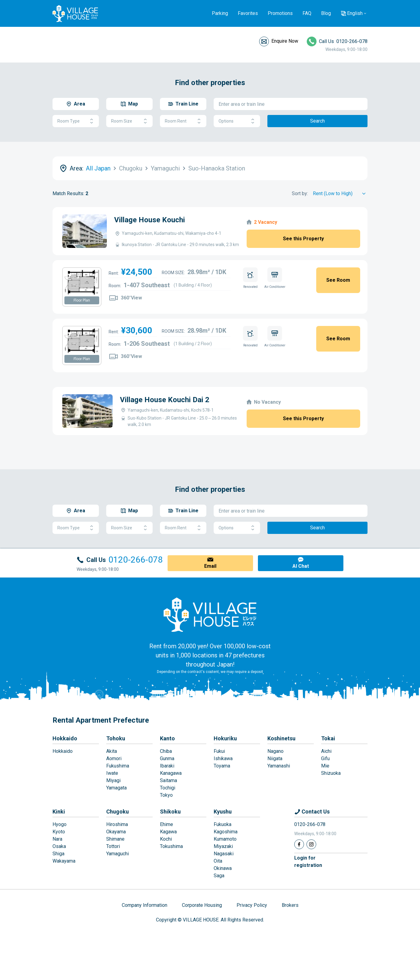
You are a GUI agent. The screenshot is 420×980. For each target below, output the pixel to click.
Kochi (166, 839)
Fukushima (118, 766)
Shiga (58, 854)
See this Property (303, 239)
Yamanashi (279, 766)
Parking (220, 13)
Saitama (168, 780)
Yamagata (116, 788)
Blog (326, 13)
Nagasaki (224, 854)
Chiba (166, 751)
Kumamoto (225, 839)
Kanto (167, 738)
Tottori (113, 846)
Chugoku (118, 812)
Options (237, 121)
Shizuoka (331, 773)
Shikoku (170, 812)
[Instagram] (311, 844)
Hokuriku (225, 738)
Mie (325, 766)
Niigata (275, 758)
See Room (338, 280)
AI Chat (301, 566)
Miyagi (113, 780)
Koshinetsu (281, 738)
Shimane (115, 839)
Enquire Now (285, 41)
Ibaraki (167, 766)
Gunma (167, 758)
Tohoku (116, 738)
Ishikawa (223, 758)
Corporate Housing (202, 905)
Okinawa (223, 868)
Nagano (275, 751)
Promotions (280, 13)
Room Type (76, 121)
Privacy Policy (252, 905)
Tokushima (171, 846)
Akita (112, 751)
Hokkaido (65, 738)
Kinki (59, 812)
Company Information (145, 905)
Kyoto (59, 832)
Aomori (114, 758)
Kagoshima (226, 832)
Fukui (219, 751)
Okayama (116, 832)
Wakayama (64, 861)
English (355, 13)
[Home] (210, 614)
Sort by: (300, 193)
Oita (218, 861)
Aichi (326, 751)
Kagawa (168, 832)
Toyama (222, 766)
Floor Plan (82, 300)
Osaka (59, 846)
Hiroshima (117, 824)
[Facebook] (299, 844)
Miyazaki (223, 846)
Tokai (328, 738)
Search (317, 121)
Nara (57, 839)
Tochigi (168, 788)
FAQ (307, 13)
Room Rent (183, 121)
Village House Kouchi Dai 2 (165, 400)
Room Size (129, 121)
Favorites (248, 13)
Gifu (325, 758)
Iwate (112, 773)
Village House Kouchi (150, 220)
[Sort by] (340, 194)
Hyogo (60, 824)
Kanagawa (171, 773)
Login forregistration (308, 862)
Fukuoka (223, 824)
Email (210, 566)
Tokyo (166, 795)
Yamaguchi (118, 854)
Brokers (290, 905)
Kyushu (223, 812)
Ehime (167, 824)
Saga (219, 876)
